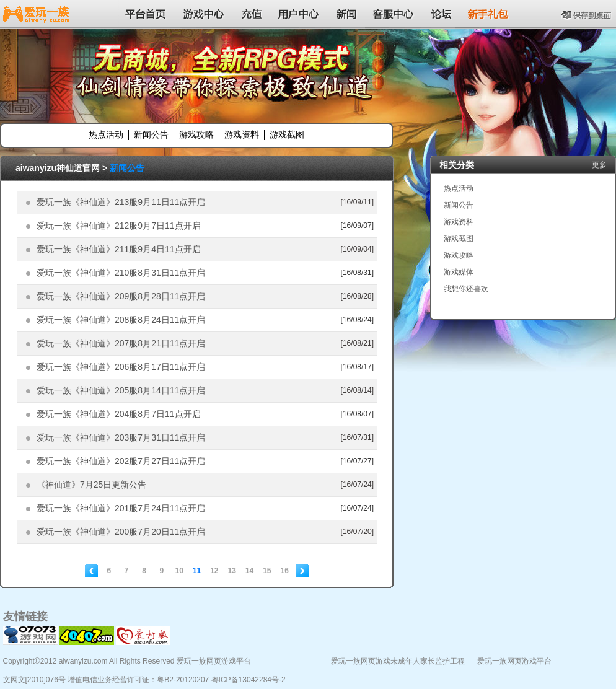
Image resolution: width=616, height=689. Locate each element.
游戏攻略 (196, 134)
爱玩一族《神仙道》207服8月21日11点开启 (121, 343)
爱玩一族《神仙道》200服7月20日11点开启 (121, 532)
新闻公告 (151, 134)
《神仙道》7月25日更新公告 (91, 485)
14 (249, 571)
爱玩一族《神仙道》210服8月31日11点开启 (121, 273)
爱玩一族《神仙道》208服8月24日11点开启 (121, 320)
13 (232, 571)
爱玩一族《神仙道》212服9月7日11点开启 (119, 226)
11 (197, 571)
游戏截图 (287, 134)
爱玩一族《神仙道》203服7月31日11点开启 (121, 437)
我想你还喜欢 (466, 289)
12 (214, 571)
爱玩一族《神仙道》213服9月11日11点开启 (121, 202)
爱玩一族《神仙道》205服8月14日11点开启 (121, 390)
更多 (599, 165)
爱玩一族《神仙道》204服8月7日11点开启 (119, 414)
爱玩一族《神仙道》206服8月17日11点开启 (121, 367)
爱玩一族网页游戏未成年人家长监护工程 (398, 661)
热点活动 (106, 134)
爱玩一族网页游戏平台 (514, 661)
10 (179, 571)
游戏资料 (242, 134)
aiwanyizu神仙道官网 (58, 168)
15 (267, 571)
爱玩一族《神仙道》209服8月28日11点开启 (121, 296)
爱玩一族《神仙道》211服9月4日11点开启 (119, 249)
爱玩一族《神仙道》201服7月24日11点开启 (121, 508)
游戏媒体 (459, 272)
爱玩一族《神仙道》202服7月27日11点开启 (121, 461)
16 (285, 571)
